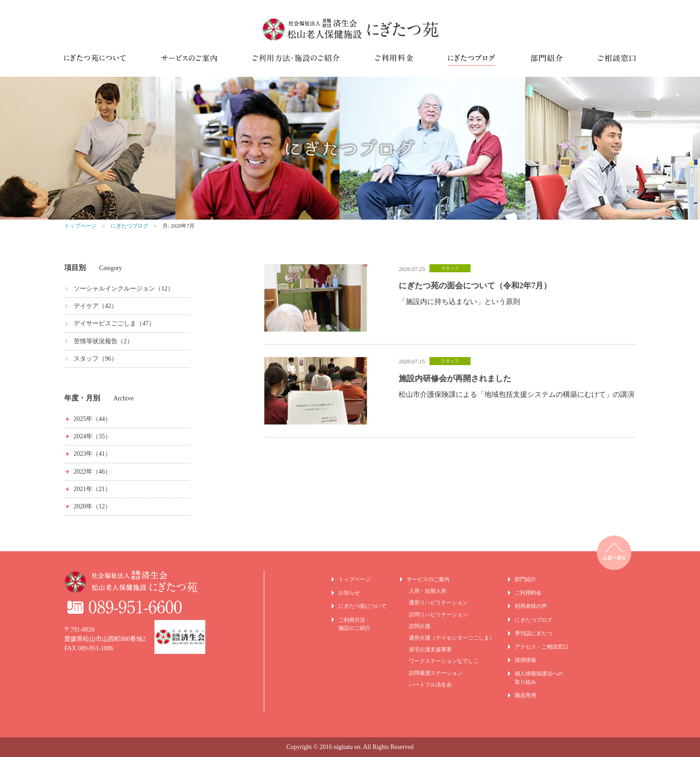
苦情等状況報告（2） (103, 341)
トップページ (80, 226)
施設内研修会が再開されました (455, 378)
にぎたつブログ (129, 226)
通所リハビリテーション (438, 603)
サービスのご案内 (428, 579)
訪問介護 (420, 626)
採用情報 (525, 660)
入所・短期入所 (428, 591)
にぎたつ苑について (362, 606)
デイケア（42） (96, 306)
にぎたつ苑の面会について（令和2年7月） (475, 286)
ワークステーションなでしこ (444, 661)
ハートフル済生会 (430, 685)
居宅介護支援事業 (430, 649)
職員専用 (525, 695)
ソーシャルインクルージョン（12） (124, 289)
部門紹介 (525, 579)
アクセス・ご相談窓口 (542, 647)
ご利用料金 (528, 593)
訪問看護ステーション (436, 673)
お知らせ (349, 593)
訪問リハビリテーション (438, 615)
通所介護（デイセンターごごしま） (452, 638)
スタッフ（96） (96, 359)
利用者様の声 (531, 606)
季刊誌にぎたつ (533, 633)
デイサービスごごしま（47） (114, 323)
